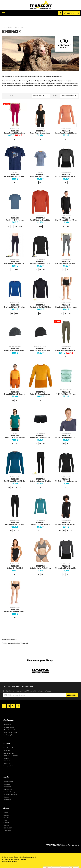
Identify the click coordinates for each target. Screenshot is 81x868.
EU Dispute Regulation (10, 787)
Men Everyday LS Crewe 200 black (41, 256)
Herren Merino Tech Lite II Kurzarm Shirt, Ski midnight (15, 169)
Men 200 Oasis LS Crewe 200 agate (41, 212)
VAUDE (6, 805)
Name (41, 88)
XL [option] (40, 175)
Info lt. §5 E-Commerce (11, 748)
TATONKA (7, 815)
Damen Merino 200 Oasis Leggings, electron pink (15, 125)
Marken (10, 20)
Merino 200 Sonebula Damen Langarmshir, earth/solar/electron (15, 386)
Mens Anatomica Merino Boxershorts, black (66, 299)
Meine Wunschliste (9, 722)
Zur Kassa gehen (9, 727)
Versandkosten (8, 774)
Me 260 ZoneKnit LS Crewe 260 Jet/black (66, 169)
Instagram (7, 753)
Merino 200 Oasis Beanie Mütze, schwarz (41, 343)
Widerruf (6, 789)
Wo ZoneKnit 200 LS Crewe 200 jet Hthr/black (66, 560)
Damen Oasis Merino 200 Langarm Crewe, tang (66, 125)
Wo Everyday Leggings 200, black (41, 473)
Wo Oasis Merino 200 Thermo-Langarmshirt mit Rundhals (66, 517)
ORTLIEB (6, 810)
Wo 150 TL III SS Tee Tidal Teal (15, 430)
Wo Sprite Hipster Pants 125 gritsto (41, 560)
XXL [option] (20, 219)
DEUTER (6, 807)
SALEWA (6, 818)
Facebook (6, 751)
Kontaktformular (9, 740)
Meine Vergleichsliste (10, 725)
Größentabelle (8, 782)
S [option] (15, 131)
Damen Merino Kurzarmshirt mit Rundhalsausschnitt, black (41, 125)
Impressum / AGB (9, 746)
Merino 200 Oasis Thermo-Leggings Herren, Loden (66, 343)
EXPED (6, 813)
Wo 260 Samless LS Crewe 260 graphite (66, 430)
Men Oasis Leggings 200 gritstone (66, 256)
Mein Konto (7, 717)
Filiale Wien (7, 743)
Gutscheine (7, 776)
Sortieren (36, 88)
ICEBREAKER (15, 123)
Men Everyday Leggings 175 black (15, 256)
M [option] (8, 219)
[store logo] (40, 5)
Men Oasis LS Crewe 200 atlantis (15, 299)
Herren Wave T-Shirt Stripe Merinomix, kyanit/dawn (41, 169)
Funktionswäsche (15, 121)
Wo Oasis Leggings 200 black (15, 517)
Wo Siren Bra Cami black (15, 560)
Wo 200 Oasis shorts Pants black (40, 430)
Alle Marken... (8, 823)
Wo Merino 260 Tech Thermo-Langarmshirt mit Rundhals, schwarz (66, 473)
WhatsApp (7, 756)
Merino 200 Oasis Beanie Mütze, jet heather (15, 343)
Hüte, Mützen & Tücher (15, 339)
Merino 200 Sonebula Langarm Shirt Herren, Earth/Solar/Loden (41, 386)
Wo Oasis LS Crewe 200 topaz (40, 517)
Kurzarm (15, 165)
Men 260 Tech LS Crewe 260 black (66, 212)
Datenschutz (7, 792)
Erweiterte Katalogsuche (11, 784)
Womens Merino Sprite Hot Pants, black (15, 604)
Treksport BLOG (8, 758)
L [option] (40, 131)
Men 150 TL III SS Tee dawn (15, 212)
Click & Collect (8, 779)
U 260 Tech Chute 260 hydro (66, 386)
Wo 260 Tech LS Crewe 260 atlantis (15, 473)
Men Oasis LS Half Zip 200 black (40, 299)
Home (4, 20)
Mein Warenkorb (9, 720)
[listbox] (15, 132)
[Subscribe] (72, 688)
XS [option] (13, 393)
